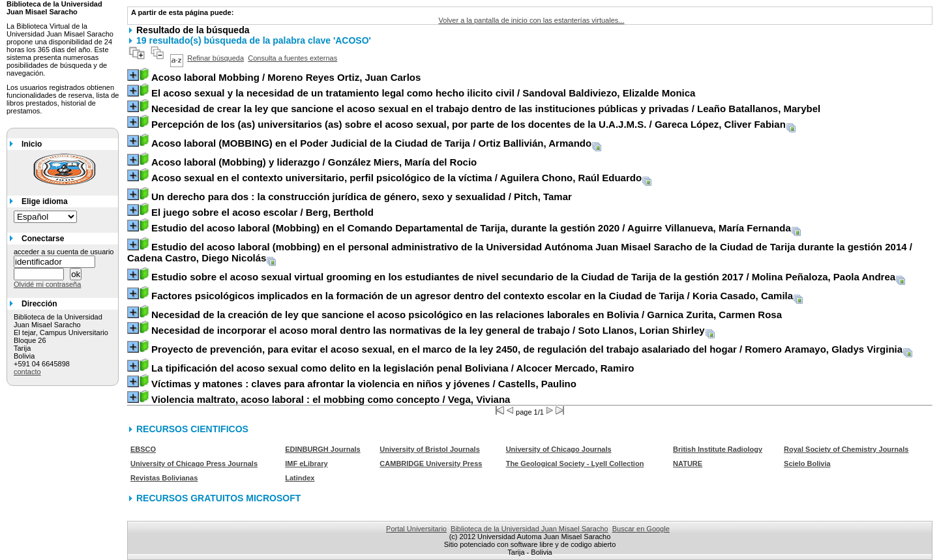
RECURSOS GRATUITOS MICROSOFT (218, 498)
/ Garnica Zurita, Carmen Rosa (467, 315)
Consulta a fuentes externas (292, 58)
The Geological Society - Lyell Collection (575, 464)
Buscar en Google (641, 529)
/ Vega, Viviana (331, 399)
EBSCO (143, 449)
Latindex (300, 478)
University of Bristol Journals (429, 449)
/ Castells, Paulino (364, 384)
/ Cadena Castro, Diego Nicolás (520, 252)
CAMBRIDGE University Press (431, 464)
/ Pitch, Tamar (362, 197)
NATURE (688, 464)
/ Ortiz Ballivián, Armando (371, 143)
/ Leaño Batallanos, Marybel (486, 109)
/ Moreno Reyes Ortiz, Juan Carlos (286, 77)
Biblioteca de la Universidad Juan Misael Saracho (529, 529)
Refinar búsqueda (216, 58)
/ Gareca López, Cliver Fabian (469, 124)
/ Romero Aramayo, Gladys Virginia (527, 349)
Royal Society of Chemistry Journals (846, 449)
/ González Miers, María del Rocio (314, 162)
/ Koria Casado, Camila (472, 296)
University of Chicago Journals (559, 449)
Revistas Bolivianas (164, 478)
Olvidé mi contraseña (47, 284)
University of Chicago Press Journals (194, 464)
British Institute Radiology (718, 449)
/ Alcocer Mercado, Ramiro (393, 368)
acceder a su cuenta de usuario (64, 252)
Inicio (32, 144)
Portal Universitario (416, 529)
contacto (27, 372)
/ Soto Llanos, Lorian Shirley (428, 330)
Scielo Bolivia (807, 464)
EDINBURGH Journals (323, 449)
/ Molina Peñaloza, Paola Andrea (523, 277)
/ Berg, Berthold (262, 212)
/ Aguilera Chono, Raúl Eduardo (396, 178)
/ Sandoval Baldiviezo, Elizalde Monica (423, 93)
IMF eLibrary (306, 464)
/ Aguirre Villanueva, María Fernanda (471, 228)
